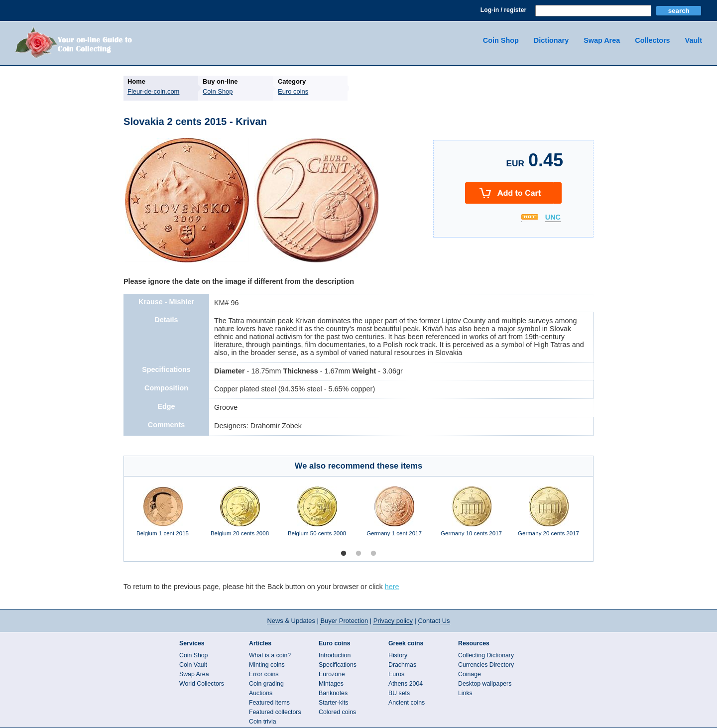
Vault (694, 40)
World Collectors (202, 684)
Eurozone (332, 674)
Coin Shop (501, 40)
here (392, 587)
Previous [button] (117, 516)
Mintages (331, 684)
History (398, 655)
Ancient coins (407, 703)
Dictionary (551, 40)
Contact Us (434, 621)
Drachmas (402, 665)
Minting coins (267, 665)
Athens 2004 (406, 684)
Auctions (261, 693)
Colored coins (337, 712)
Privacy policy (393, 621)
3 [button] (373, 554)
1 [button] (344, 554)
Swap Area (602, 40)
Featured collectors (275, 712)
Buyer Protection (344, 621)
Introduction (335, 655)
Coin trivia (263, 722)
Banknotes (333, 693)
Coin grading (266, 684)
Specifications (338, 665)
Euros (396, 674)
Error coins (264, 674)
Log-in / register (503, 10)
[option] (163, 516)
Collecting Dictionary (486, 655)
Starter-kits (333, 703)
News (291, 621)
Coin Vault (193, 665)
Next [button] (600, 516)
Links (465, 693)
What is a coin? (270, 655)
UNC (553, 218)
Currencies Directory (486, 665)
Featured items (269, 703)
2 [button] (358, 554)
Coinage (470, 674)
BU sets (399, 693)
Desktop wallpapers (485, 684)
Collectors (652, 40)
